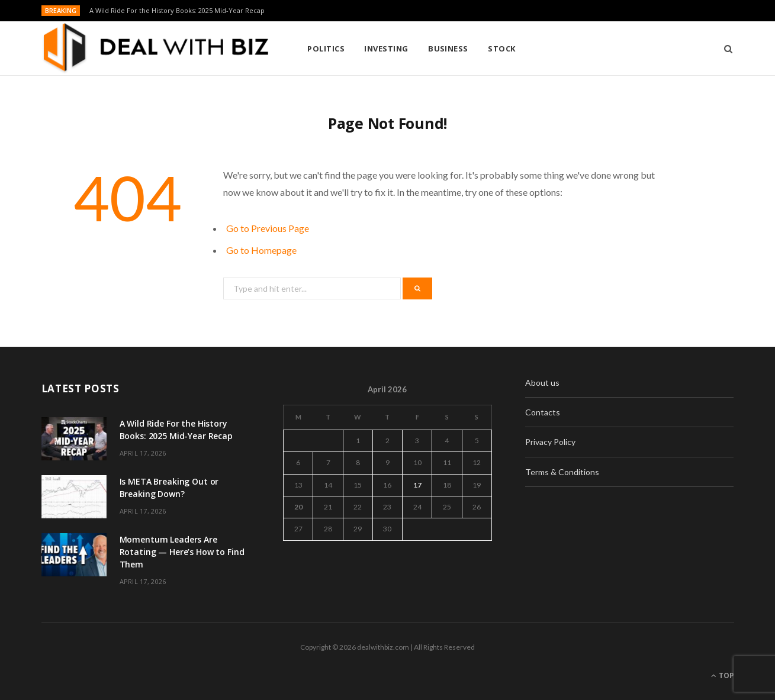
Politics (326, 49)
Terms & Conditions (562, 472)
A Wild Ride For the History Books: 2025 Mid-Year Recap (177, 11)
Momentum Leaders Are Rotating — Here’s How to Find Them (182, 552)
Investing (386, 49)
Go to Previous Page (268, 228)
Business (448, 49)
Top (723, 675)
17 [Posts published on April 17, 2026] (417, 485)
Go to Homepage (261, 250)
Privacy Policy (550, 442)
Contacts (543, 412)
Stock (501, 49)
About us (542, 383)
